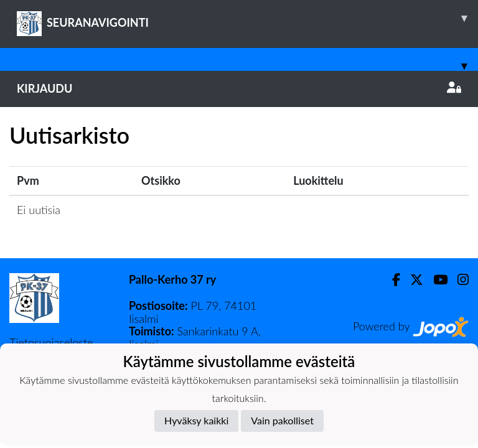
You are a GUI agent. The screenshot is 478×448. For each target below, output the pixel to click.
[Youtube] (435, 280)
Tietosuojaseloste (51, 342)
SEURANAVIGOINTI (247, 18)
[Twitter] (412, 280)
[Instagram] (458, 280)
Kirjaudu (239, 88)
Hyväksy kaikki (196, 420)
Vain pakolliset (282, 420)
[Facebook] (391, 280)
